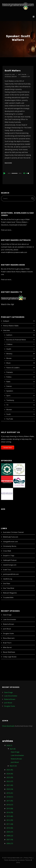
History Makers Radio (11, 326)
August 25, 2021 (10, 75)
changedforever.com (10, 542)
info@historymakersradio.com (16, 252)
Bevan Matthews (9, 652)
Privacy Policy (28, 858)
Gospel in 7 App (9, 556)
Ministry (9, 354)
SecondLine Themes (24, 860)
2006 (10, 843)
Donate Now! (8, 448)
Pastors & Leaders (13, 368)
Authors (9, 335)
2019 (10, 793)
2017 (10, 801)
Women (9, 410)
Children (9, 344)
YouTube (10, 419)
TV (7, 405)
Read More (8, 163)
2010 (10, 828)
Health (9, 349)
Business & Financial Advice (16, 340)
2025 (10, 770)
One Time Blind (8, 588)
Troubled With (8, 597)
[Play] (4, 173)
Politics (9, 377)
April (13, 749)
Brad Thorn (7, 643)
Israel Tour (7, 570)
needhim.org (8, 579)
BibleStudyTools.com (11, 537)
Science (9, 386)
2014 (10, 812)
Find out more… (7, 230)
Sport (8, 396)
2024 (10, 774)
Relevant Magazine (10, 593)
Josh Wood (7, 629)
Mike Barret (7, 647)
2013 (10, 816)
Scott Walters (13, 71)
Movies (9, 358)
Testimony (10, 400)
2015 (10, 809)
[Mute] (24, 173)
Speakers (10, 391)
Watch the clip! (8, 304)
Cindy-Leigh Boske (10, 657)
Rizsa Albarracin (9, 638)
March (13, 766)
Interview (6, 330)
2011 (10, 824)
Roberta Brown (8, 624)
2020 (10, 789)
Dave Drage (7, 615)
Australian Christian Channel (13, 532)
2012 (10, 820)
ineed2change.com (10, 565)
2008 (10, 836)
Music (8, 363)
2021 (10, 785)
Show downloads (8, 726)
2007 (10, 840)
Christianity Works (10, 546)
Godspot (6, 321)
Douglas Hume (8, 633)
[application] (18, 173)
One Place (7, 584)
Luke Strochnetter (10, 619)
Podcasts (10, 372)
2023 (10, 777)
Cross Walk (7, 551)
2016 (10, 805)
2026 (9, 745)
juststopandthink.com (11, 574)
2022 (10, 781)
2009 (10, 832)
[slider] (14, 173)
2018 (10, 797)
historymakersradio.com (15, 858)
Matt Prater (22, 75)
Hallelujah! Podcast (10, 560)
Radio (8, 382)
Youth (8, 414)
